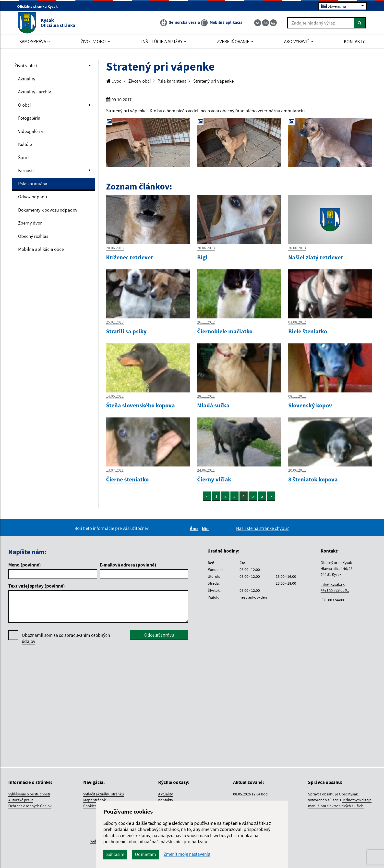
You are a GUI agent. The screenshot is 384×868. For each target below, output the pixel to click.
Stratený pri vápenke (213, 81)
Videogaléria (30, 131)
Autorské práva (21, 800)
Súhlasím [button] (115, 854)
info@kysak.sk (333, 584)
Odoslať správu (159, 635)
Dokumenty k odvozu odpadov (48, 210)
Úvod (114, 81)
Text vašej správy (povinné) (37, 586)
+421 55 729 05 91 (335, 590)
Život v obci (26, 65)
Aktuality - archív (35, 92)
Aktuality (27, 79)
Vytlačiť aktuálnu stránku (104, 794)
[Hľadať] (360, 23)
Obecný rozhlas (33, 236)
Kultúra (25, 144)
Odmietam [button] (145, 854)
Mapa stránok (95, 800)
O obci (24, 105)
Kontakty (166, 800)
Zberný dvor (30, 223)
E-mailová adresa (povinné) (128, 565)
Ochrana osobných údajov (30, 806)
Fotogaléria (29, 118)
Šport (24, 157)
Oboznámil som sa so (66, 638)
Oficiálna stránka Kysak (40, 6)
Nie (206, 528)
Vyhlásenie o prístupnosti (29, 794)
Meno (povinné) (25, 565)
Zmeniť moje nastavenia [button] (187, 854)
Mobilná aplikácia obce (41, 249)
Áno (195, 528)
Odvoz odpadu (33, 197)
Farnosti (26, 170)
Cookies (90, 806)
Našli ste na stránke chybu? (262, 528)
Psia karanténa (33, 184)
